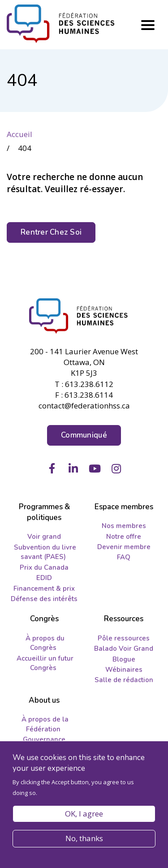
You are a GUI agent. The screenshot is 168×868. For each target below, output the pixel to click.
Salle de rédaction (124, 680)
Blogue (124, 659)
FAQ (124, 557)
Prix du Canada (44, 567)
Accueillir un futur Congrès (45, 663)
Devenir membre (124, 547)
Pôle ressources (124, 638)
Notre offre (124, 537)
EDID (44, 578)
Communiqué (84, 435)
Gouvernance (44, 739)
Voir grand (44, 537)
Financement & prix (44, 589)
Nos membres (124, 526)
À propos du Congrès (45, 643)
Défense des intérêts (44, 599)
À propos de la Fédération (45, 724)
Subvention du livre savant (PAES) (45, 552)
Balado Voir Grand (124, 649)
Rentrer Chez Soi (51, 232)
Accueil (19, 134)
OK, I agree (84, 816)
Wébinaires (124, 670)
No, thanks (84, 841)
